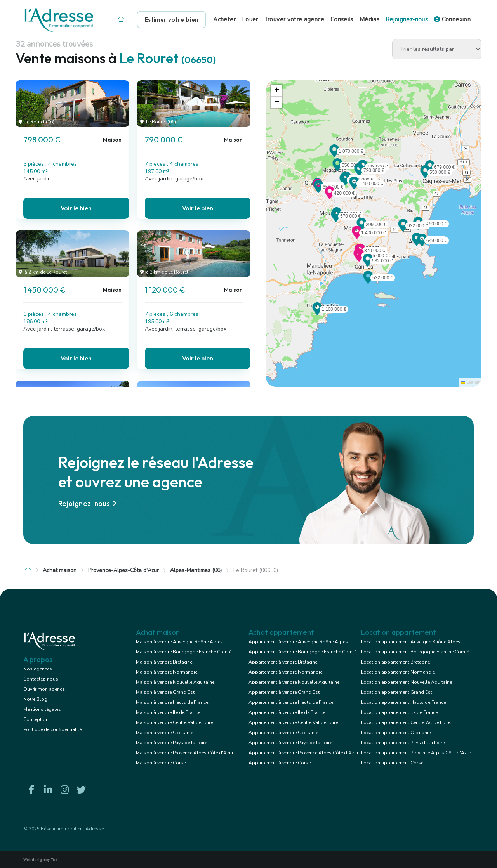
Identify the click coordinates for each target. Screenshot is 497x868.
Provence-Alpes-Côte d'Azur (123, 570)
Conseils (342, 19)
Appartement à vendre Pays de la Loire (290, 743)
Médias (369, 19)
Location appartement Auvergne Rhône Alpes (411, 642)
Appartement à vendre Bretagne (283, 662)
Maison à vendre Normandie (167, 672)
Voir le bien (76, 208)
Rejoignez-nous (407, 19)
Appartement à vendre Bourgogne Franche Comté (302, 652)
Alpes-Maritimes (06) (196, 570)
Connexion (452, 19)
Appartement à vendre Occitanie (283, 733)
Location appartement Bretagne (395, 662)
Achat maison (60, 570)
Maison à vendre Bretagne (164, 662)
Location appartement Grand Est (397, 692)
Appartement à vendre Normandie (285, 672)
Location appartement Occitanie (396, 733)
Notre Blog (35, 699)
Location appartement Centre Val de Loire (406, 722)
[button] (359, 174)
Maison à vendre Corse (161, 763)
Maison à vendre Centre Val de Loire (174, 722)
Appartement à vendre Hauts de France (291, 702)
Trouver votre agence (294, 19)
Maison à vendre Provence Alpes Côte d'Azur (185, 753)
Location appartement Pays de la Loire (403, 743)
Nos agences (38, 669)
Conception (36, 719)
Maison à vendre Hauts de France (172, 702)
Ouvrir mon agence (44, 689)
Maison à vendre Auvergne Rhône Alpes (179, 642)
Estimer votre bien (171, 20)
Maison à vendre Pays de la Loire (171, 743)
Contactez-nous (41, 679)
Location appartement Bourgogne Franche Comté (415, 652)
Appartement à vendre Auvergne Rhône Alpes (298, 642)
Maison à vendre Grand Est (165, 692)
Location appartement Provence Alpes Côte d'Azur (416, 753)
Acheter (224, 19)
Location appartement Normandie (398, 672)
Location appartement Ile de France (399, 712)
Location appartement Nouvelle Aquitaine (407, 682)
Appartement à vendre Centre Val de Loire (293, 722)
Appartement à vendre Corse (280, 763)
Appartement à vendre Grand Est (284, 692)
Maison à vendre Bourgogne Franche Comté (184, 652)
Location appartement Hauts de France (403, 702)
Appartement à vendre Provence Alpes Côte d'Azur (303, 753)
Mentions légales (42, 709)
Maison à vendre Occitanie (164, 733)
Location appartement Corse (392, 763)
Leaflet (470, 382)
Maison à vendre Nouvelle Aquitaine (175, 682)
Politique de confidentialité (52, 729)
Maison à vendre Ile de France (168, 712)
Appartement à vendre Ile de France (287, 712)
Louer (250, 19)
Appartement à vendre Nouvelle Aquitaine (294, 682)
